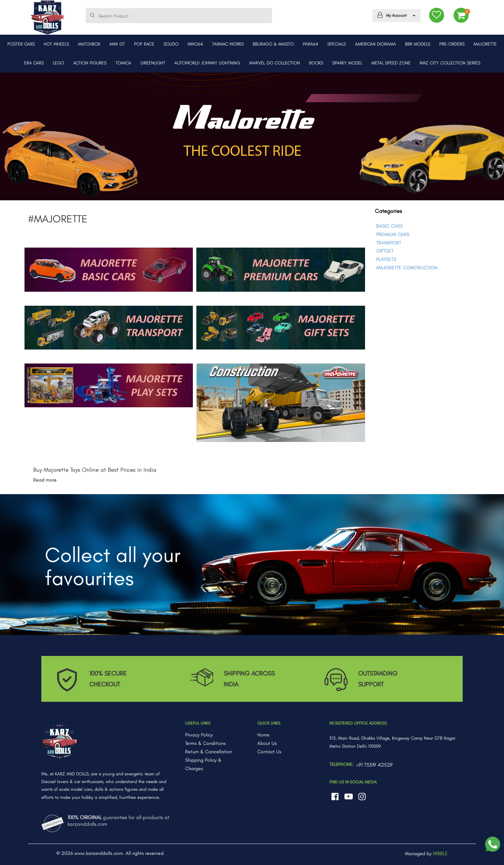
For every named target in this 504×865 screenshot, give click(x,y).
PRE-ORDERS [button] (452, 44)
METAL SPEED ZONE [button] (391, 63)
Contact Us (269, 752)
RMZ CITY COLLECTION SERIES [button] (450, 63)
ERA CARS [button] (34, 63)
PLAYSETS (386, 259)
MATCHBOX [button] (89, 44)
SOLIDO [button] (171, 44)
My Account (395, 15)
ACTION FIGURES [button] (90, 63)
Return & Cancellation (209, 752)
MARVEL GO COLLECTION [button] (275, 63)
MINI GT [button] (117, 44)
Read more (45, 480)
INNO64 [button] (195, 44)
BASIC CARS (390, 226)
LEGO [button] (58, 63)
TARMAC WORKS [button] (228, 44)
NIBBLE (440, 853)
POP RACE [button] (144, 44)
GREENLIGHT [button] (153, 63)
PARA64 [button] (310, 44)
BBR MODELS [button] (418, 44)
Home (263, 735)
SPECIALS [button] (337, 44)
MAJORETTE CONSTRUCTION (407, 268)
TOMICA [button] (123, 63)
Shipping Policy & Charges (203, 764)
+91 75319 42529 (374, 765)
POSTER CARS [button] (21, 44)
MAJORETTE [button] (485, 44)
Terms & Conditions (205, 743)
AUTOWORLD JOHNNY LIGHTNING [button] (207, 63)
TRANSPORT (389, 243)
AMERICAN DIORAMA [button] (375, 44)
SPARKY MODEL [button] (347, 63)
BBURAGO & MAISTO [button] (273, 44)
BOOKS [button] (316, 63)
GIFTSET (385, 251)
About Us (267, 743)
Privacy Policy (199, 735)
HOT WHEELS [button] (56, 44)
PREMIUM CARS (393, 234)
